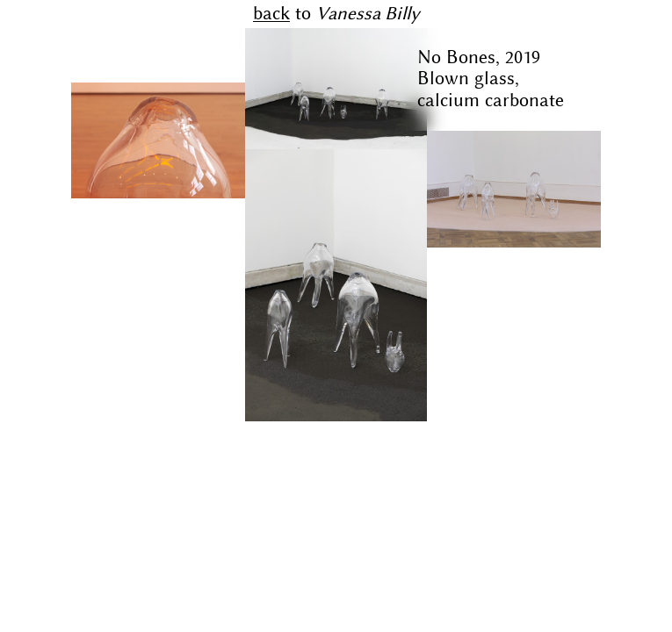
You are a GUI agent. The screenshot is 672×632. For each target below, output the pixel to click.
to (336, 14)
